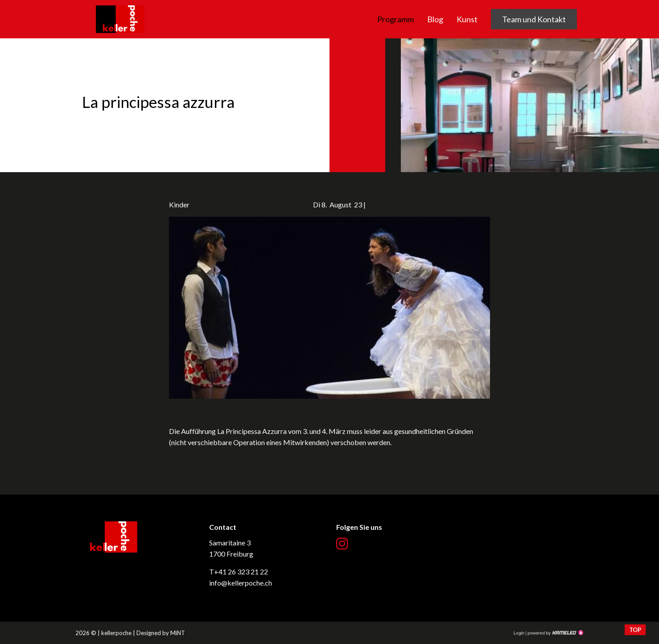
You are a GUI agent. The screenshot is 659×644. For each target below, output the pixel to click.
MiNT (178, 633)
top (635, 630)
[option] (329, 105)
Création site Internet (555, 633)
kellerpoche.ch (120, 6)
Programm (395, 19)
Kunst (467, 19)
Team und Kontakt (534, 19)
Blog (435, 19)
